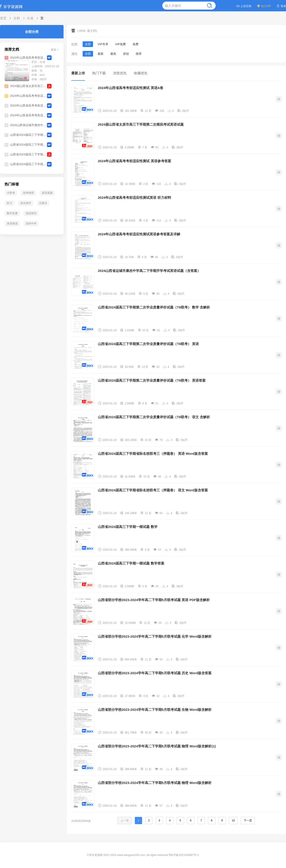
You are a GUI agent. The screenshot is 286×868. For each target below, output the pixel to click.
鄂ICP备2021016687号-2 (184, 855)
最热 (113, 54)
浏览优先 (120, 73)
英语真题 (47, 193)
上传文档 (244, 6)
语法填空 (26, 203)
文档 (17, 18)
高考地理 (28, 193)
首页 (3, 18)
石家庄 (43, 203)
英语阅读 (12, 224)
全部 (88, 44)
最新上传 (78, 73)
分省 (30, 18)
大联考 (11, 193)
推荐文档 (12, 49)
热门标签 (12, 184)
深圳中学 (31, 224)
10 (233, 821)
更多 (55, 49)
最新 (101, 54)
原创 (126, 54)
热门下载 (99, 73)
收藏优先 (141, 73)
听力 (10, 203)
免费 (136, 44)
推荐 (139, 54)
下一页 (248, 821)
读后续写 (31, 213)
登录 (281, 6)
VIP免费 (120, 44)
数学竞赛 (12, 213)
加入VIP (264, 6)
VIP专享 (103, 44)
